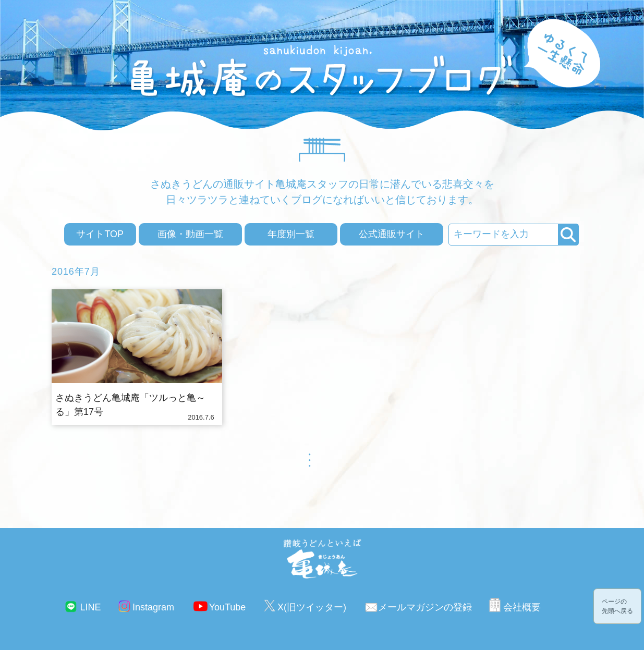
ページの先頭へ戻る (617, 606)
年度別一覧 (291, 234)
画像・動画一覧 (190, 234)
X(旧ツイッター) (312, 607)
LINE (90, 607)
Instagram (153, 607)
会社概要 (522, 607)
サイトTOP (100, 234)
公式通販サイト (392, 234)
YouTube (228, 607)
